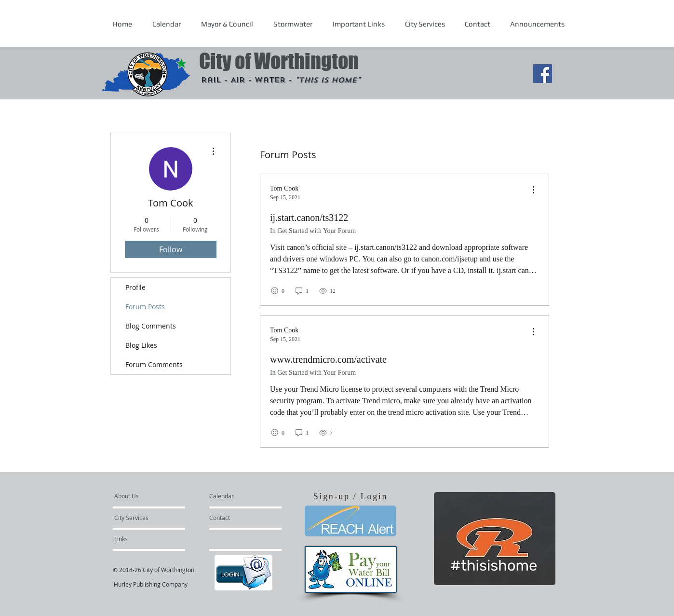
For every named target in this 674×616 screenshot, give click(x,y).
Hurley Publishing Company (151, 584)
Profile (135, 287)
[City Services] (142, 518)
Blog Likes (141, 345)
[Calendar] (237, 496)
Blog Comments (151, 326)
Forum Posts (145, 307)
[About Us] (151, 496)
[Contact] (235, 518)
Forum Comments (154, 364)
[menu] (533, 190)
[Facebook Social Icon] (543, 74)
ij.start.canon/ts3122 (309, 218)
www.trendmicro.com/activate (328, 359)
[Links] (140, 539)
